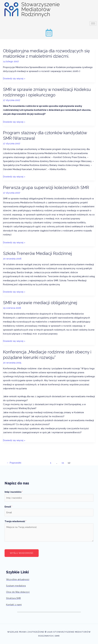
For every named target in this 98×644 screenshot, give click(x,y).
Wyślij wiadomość (22, 553)
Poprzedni (14, 463)
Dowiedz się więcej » (14, 79)
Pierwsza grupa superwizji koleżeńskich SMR (46, 187)
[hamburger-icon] (93, 23)
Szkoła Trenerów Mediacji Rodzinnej (38, 253)
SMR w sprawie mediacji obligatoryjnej (40, 303)
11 (63, 463)
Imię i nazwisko (14, 492)
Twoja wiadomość (15, 521)
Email (8, 507)
